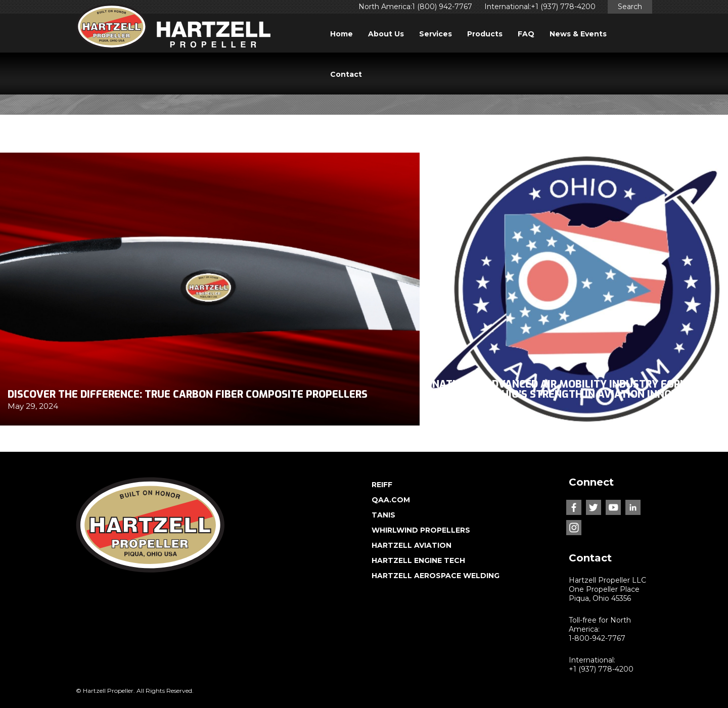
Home (342, 34)
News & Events (578, 34)
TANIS (383, 515)
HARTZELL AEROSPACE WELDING (436, 576)
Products (485, 34)
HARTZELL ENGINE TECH (418, 560)
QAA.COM (391, 500)
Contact (346, 74)
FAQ (526, 34)
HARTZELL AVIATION (412, 545)
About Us (386, 34)
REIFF (382, 485)
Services (436, 34)
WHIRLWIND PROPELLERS (421, 530)
